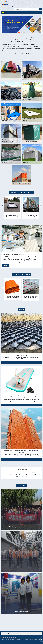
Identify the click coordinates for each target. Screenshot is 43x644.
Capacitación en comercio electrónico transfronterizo (21, 569)
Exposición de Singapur (21, 611)
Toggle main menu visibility (40, 12)
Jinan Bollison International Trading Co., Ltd (15, 254)
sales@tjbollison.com (7, 7)
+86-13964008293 (17, 7)
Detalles (6, 265)
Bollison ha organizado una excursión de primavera (21, 527)
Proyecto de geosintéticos (21, 355)
